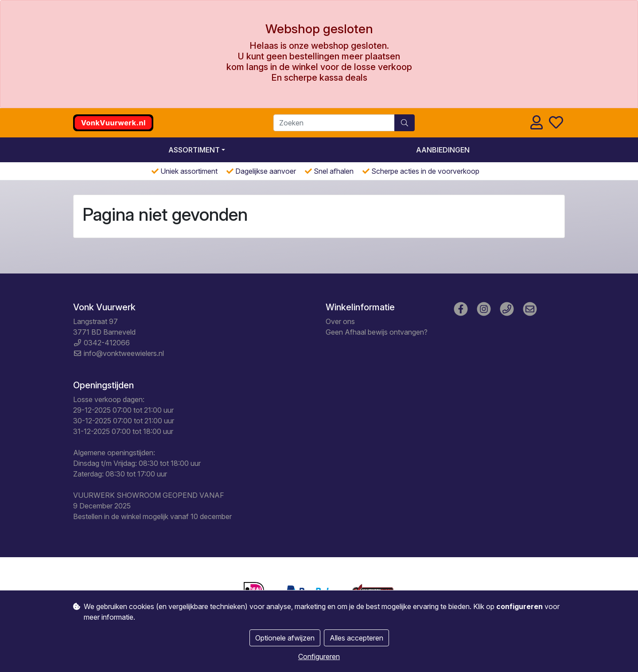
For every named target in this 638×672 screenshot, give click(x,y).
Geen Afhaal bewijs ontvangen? (377, 332)
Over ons (340, 321)
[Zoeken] (334, 123)
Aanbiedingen (443, 150)
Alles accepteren (356, 638)
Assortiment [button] (194, 150)
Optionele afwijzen (285, 638)
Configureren (319, 656)
